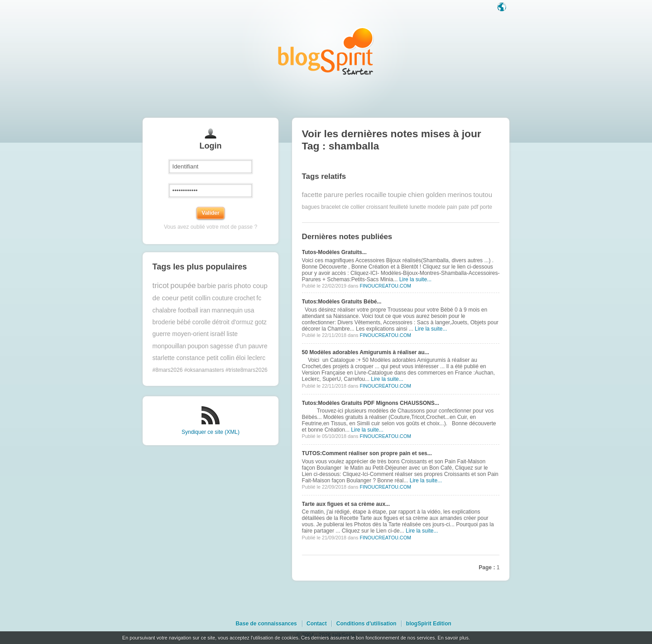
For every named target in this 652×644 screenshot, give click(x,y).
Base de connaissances (266, 624)
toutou (483, 195)
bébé (184, 322)
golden (436, 195)
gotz (261, 322)
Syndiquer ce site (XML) (211, 432)
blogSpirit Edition (429, 624)
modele (436, 207)
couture (222, 298)
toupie (397, 195)
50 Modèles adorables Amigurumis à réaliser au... (366, 352)
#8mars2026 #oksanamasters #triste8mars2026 (210, 370)
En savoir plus (453, 638)
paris (225, 286)
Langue (503, 8)
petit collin (195, 298)
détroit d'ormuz (233, 322)
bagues (311, 207)
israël (218, 334)
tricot (161, 286)
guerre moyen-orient (181, 334)
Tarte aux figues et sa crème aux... (346, 504)
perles (354, 195)
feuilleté (399, 207)
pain (452, 207)
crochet (245, 298)
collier (357, 207)
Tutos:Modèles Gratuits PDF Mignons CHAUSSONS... (371, 403)
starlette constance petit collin (194, 358)
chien (416, 195)
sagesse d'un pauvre (239, 346)
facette (312, 195)
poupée (183, 286)
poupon (198, 346)
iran (205, 310)
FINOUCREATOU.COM (385, 286)
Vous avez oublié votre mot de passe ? (211, 227)
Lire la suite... (415, 279)
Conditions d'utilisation (367, 624)
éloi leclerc (251, 358)
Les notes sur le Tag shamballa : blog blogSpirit (326, 51)
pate (464, 207)
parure (333, 195)
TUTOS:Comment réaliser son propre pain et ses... (367, 453)
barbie (207, 286)
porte (486, 207)
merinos (460, 195)
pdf (475, 207)
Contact (317, 624)
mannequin (227, 310)
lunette (418, 207)
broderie (164, 322)
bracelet (331, 207)
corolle (202, 322)
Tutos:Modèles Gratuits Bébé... (342, 302)
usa (249, 310)
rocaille (376, 195)
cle (345, 207)
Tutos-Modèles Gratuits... (334, 252)
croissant (377, 207)
